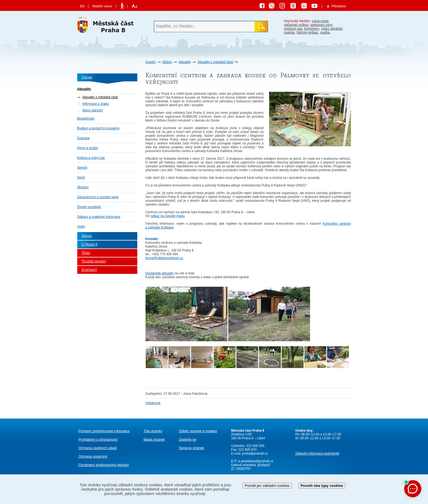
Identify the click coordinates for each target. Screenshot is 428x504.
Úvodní (151, 62)
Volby (81, 227)
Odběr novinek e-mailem (198, 431)
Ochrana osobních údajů (98, 448)
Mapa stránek (154, 439)
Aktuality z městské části (215, 62)
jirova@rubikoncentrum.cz (164, 258)
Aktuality (185, 62)
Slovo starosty (93, 110)
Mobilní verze (102, 6)
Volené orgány (94, 261)
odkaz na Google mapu (168, 216)
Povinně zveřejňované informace (104, 431)
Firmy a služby (88, 148)
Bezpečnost (86, 118)
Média (87, 236)
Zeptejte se (188, 439)
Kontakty (89, 270)
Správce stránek (191, 448)
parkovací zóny (321, 25)
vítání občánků (332, 29)
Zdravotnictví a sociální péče (98, 197)
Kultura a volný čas (91, 158)
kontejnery (312, 29)
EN (82, 6)
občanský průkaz (296, 25)
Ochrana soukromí (93, 456)
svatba (325, 32)
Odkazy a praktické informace (99, 217)
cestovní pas (293, 29)
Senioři (82, 168)
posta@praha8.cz (255, 453)
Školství (83, 187)
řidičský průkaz (307, 32)
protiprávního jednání (104, 465)
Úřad (86, 253)
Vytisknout (153, 403)
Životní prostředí (89, 207)
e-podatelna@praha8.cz (255, 461)
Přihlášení (339, 6)
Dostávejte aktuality (160, 273)
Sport (81, 177)
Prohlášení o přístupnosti (98, 439)
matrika (289, 32)
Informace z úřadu (96, 104)
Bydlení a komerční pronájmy (98, 128)
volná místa (320, 21)
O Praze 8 (90, 244)
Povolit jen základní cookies (267, 486)
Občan (167, 62)
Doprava (83, 138)
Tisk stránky (153, 431)
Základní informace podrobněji (317, 453)
